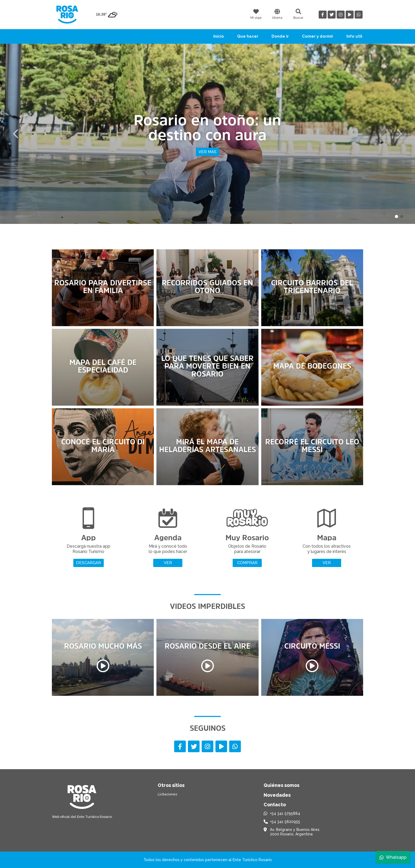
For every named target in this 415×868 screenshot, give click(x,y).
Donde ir (280, 36)
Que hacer (248, 36)
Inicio (219, 36)
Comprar (247, 563)
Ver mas (207, 152)
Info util (354, 36)
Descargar (89, 563)
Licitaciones (167, 794)
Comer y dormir (318, 36)
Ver (168, 563)
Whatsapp (393, 857)
